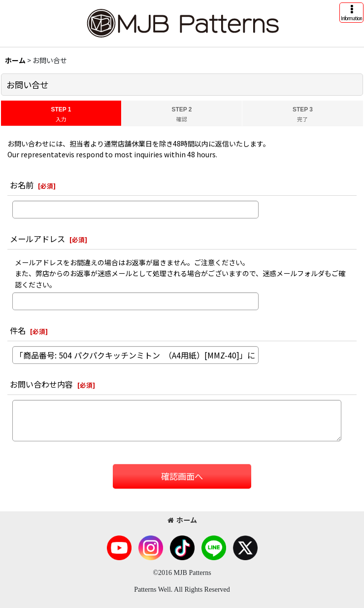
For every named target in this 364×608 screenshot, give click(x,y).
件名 (18, 330)
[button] (351, 13)
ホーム (182, 520)
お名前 (22, 185)
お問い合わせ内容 (41, 384)
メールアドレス (37, 239)
